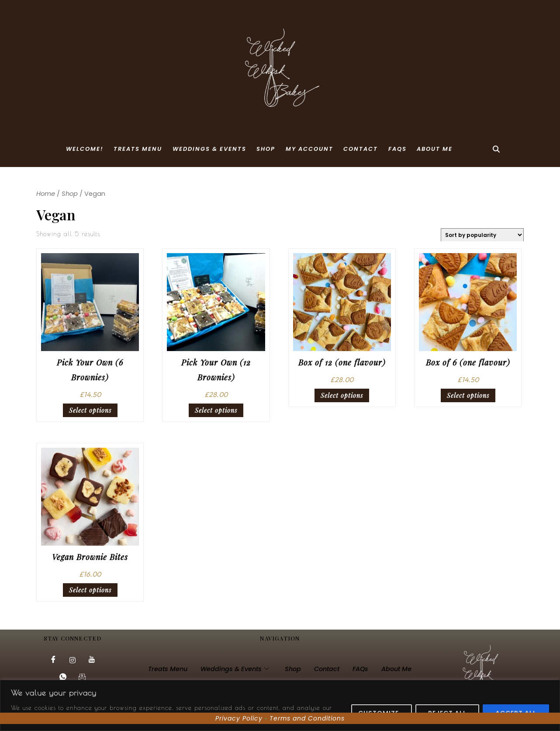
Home (46, 194)
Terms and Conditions (307, 718)
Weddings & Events (209, 149)
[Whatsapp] (63, 678)
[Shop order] (482, 235)
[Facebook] (53, 660)
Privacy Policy (239, 718)
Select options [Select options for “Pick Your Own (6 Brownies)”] (90, 410)
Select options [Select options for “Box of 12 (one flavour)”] (342, 395)
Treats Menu (138, 149)
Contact (361, 149)
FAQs (398, 149)
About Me (435, 149)
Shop (266, 149)
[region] (280, 705)
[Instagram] (73, 660)
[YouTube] (92, 660)
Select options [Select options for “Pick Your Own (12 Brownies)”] (216, 410)
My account (309, 149)
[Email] (82, 678)
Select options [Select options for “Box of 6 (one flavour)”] (468, 395)
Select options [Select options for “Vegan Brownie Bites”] (90, 590)
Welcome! (85, 149)
